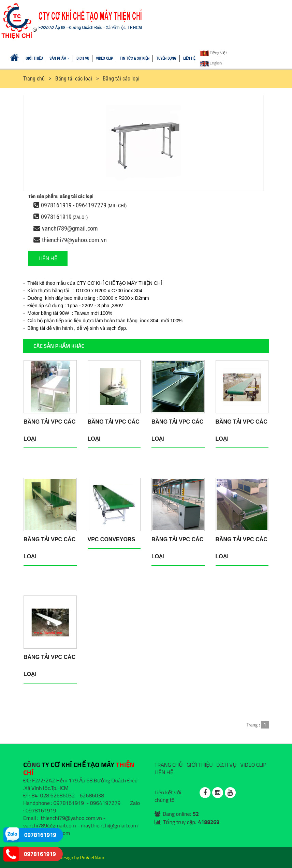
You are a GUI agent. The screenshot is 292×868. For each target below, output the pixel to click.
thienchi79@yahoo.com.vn (74, 240)
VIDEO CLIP (104, 58)
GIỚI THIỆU (34, 58)
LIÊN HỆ (189, 58)
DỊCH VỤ (83, 58)
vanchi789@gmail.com (70, 228)
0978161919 (56, 217)
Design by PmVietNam (82, 857)
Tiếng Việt (214, 53)
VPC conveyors (112, 539)
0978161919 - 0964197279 (74, 205)
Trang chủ (34, 79)
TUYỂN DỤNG (166, 58)
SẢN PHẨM (60, 58)
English (211, 63)
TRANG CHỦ (169, 765)
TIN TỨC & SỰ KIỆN (135, 58)
